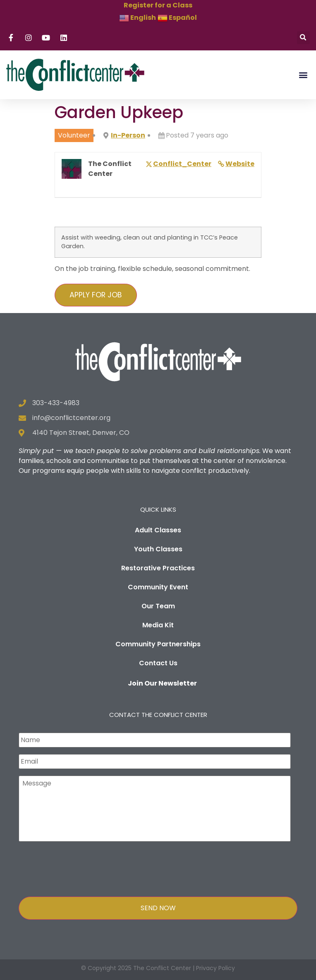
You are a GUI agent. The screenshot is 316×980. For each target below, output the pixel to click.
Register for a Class (158, 5)
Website (240, 164)
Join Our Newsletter (162, 683)
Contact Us (158, 663)
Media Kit (158, 625)
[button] (303, 38)
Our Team (158, 606)
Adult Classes (158, 530)
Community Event (158, 587)
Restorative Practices (158, 568)
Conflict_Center (182, 164)
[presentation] (81, 867)
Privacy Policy (215, 968)
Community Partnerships (158, 644)
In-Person (128, 135)
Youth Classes (158, 549)
